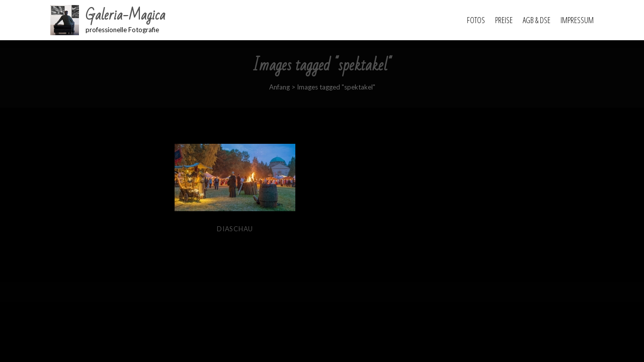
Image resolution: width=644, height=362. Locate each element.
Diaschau (235, 229)
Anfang (279, 87)
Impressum (577, 20)
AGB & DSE (537, 20)
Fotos (476, 20)
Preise (504, 20)
